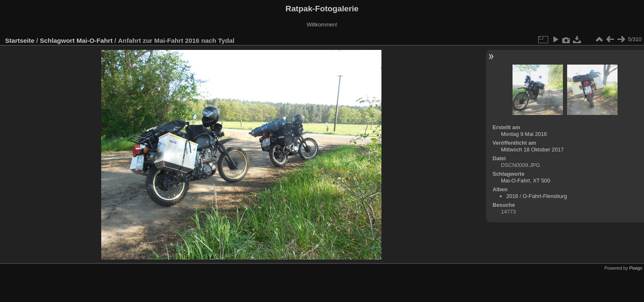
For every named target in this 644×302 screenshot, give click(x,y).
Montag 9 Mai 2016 (524, 134)
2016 (512, 196)
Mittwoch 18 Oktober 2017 (532, 150)
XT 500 (542, 181)
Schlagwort (57, 40)
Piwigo (636, 268)
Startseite (20, 40)
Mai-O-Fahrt (95, 40)
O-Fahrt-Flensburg (545, 196)
